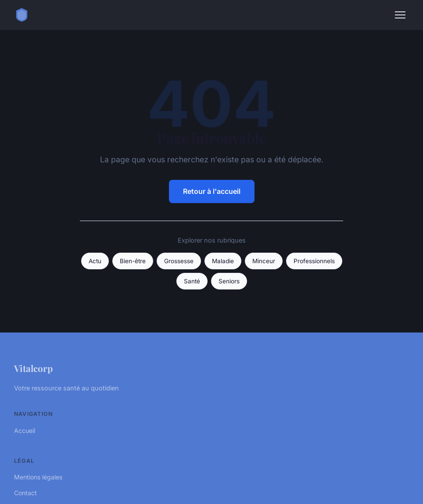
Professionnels (314, 261)
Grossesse (179, 261)
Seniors (229, 281)
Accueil (25, 431)
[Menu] (400, 15)
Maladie (223, 261)
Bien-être (133, 261)
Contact (25, 493)
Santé (192, 281)
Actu (95, 261)
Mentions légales (38, 477)
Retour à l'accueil (212, 191)
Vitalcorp (33, 368)
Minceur (264, 261)
